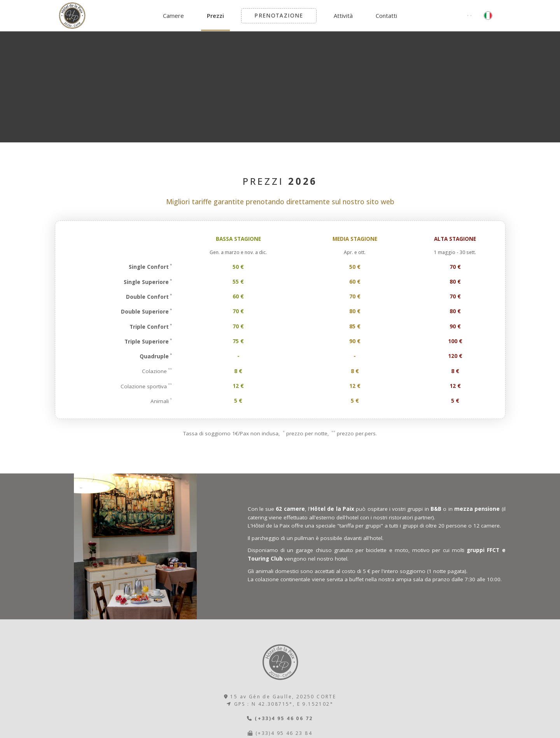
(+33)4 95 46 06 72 (280, 718)
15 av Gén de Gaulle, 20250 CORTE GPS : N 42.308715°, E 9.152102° (280, 700)
